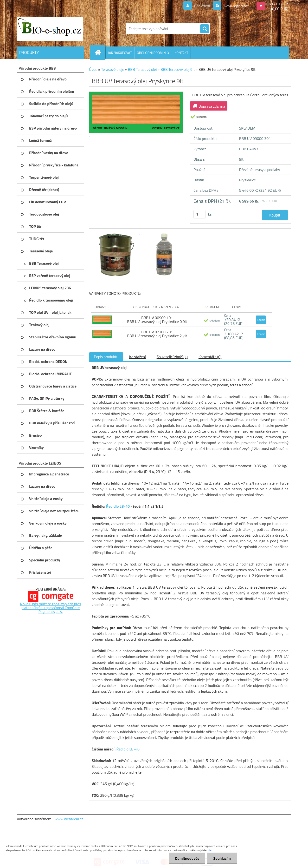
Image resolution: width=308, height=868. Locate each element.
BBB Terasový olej (142, 69)
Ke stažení (138, 357)
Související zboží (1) (172, 357)
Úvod (93, 69)
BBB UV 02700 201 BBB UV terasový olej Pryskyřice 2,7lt (157, 334)
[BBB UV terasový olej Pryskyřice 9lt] (116, 233)
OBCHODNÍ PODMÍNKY (153, 53)
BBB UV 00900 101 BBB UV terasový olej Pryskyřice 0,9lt (157, 320)
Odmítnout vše (187, 858)
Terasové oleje (112, 69)
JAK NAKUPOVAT (120, 53)
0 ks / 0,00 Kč (277, 4)
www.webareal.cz (69, 819)
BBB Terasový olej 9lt (178, 69)
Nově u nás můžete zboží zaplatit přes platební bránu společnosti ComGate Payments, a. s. (51, 608)
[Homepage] (100, 53)
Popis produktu (106, 357)
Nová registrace (236, 6)
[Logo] (50, 29)
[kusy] (199, 214)
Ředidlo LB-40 (118, 506)
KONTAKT (181, 53)
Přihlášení (202, 6)
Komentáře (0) (210, 357)
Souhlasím (222, 858)
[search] (205, 29)
